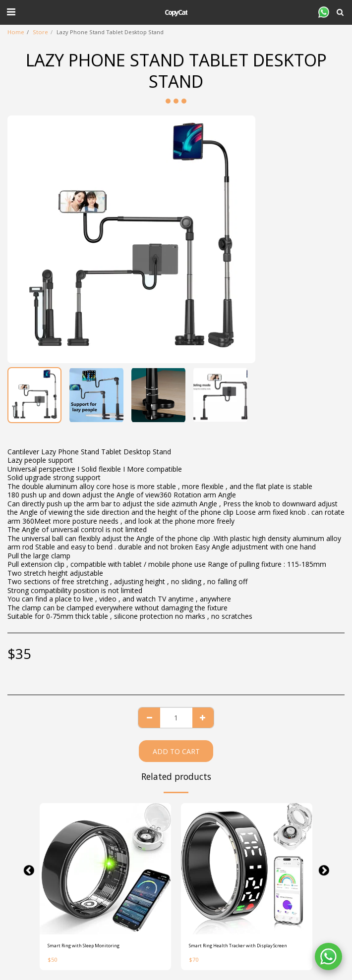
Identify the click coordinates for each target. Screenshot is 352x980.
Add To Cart (176, 751)
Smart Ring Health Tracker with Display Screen (238, 946)
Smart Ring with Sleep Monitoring (84, 946)
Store (40, 32)
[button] (11, 12)
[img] (105, 869)
